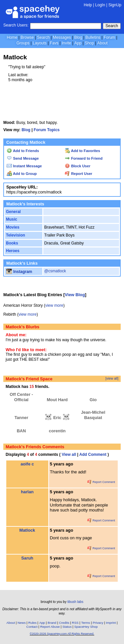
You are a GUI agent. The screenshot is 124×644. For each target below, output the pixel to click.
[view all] (112, 378)
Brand (52, 623)
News (22, 623)
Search (112, 26)
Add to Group (22, 174)
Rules (33, 623)
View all (69, 455)
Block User (78, 166)
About (102, 43)
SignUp (115, 5)
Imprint (111, 623)
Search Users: (16, 25)
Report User (79, 174)
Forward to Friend (84, 158)
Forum (109, 37)
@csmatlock (55, 271)
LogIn (100, 5)
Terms (86, 623)
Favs (54, 43)
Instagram (19, 272)
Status (67, 627)
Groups (23, 43)
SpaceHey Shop (86, 627)
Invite (66, 43)
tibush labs (75, 602)
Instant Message (24, 166)
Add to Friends (23, 151)
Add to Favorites (83, 151)
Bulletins (93, 37)
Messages (62, 37)
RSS (75, 623)
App (78, 43)
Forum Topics (47, 130)
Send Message (23, 158)
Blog (78, 37)
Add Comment (93, 455)
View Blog (75, 295)
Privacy (98, 623)
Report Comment (101, 482)
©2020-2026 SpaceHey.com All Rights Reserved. (62, 634)
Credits (64, 623)
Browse (27, 37)
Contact (32, 627)
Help (88, 5)
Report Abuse (50, 627)
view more (54, 305)
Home (12, 37)
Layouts (40, 43)
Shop (89, 43)
